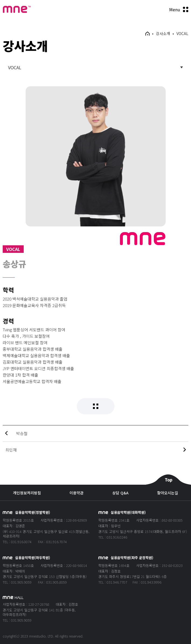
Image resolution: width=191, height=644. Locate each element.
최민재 (11, 450)
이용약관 (77, 493)
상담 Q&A (120, 493)
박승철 (22, 433)
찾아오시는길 (168, 493)
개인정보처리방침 (27, 493)
